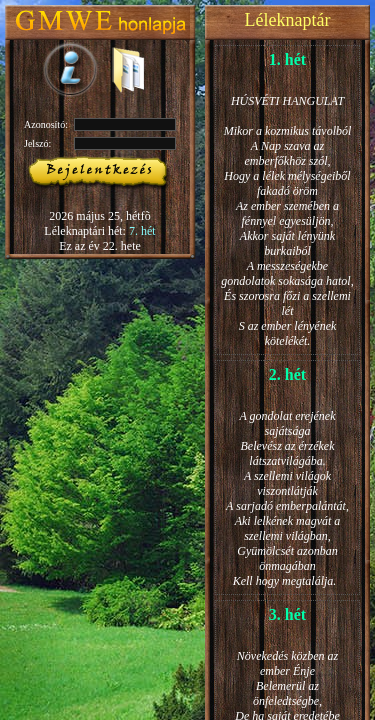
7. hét (142, 231)
